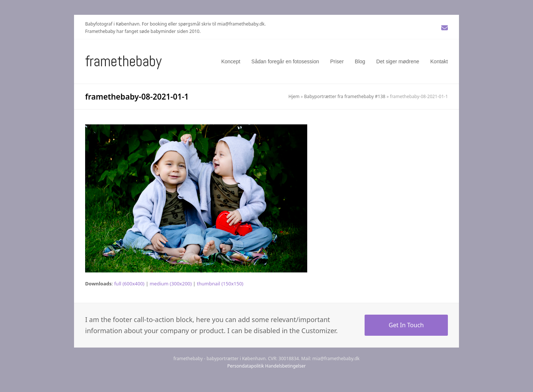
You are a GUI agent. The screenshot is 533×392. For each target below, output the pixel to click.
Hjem (294, 96)
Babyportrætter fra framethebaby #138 (345, 96)
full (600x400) (129, 284)
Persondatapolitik (246, 366)
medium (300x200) (171, 284)
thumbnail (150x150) (220, 284)
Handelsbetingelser (285, 366)
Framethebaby (123, 61)
